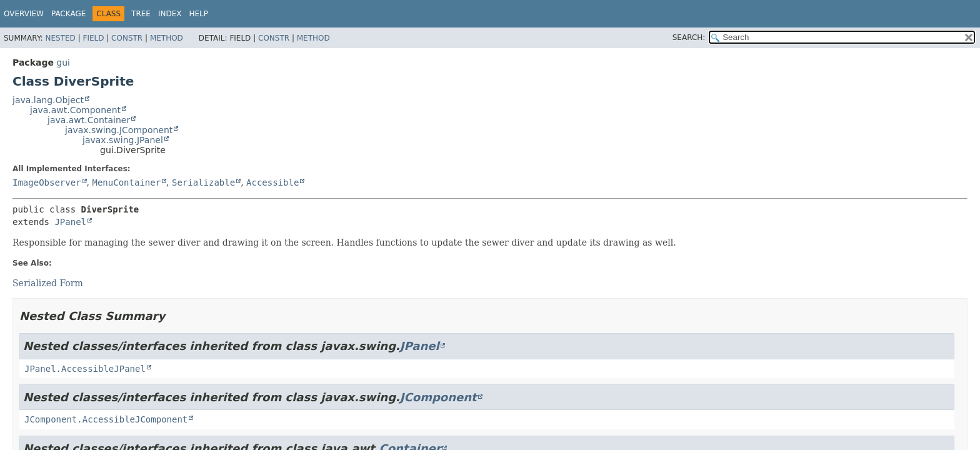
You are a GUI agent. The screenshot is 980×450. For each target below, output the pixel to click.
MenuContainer (126, 182)
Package (68, 14)
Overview (24, 14)
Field (93, 38)
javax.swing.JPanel (123, 140)
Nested (60, 38)
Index (170, 14)
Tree (141, 14)
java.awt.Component (75, 110)
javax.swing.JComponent (119, 130)
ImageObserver (47, 182)
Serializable (203, 182)
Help (199, 14)
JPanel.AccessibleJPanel (85, 369)
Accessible (272, 182)
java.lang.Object (48, 100)
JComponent (438, 397)
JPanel (70, 222)
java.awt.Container (89, 120)
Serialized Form (48, 283)
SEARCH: (689, 37)
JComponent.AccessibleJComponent (106, 419)
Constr (127, 38)
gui (63, 62)
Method (167, 38)
